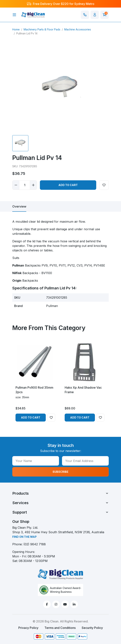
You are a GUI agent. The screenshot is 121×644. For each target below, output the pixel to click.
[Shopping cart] (105, 15)
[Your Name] (36, 461)
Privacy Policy (28, 628)
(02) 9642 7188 (35, 544)
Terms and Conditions (60, 628)
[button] (95, 15)
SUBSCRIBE (60, 472)
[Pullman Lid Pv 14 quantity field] (25, 185)
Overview (19, 206)
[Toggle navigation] (14, 15)
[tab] (19, 206)
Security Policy (92, 628)
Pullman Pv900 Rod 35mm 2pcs (34, 390)
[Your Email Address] (85, 461)
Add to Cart (68, 185)
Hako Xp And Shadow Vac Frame (83, 390)
